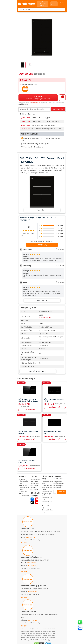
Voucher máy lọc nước (30, 84)
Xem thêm (42, 210)
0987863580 (34, 481)
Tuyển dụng (23, 485)
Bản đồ (24, 543)
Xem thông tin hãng (45, 317)
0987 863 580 (26, 125)
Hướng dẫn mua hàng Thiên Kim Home (47, 488)
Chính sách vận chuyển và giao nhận (47, 494)
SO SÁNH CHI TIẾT (29, 410)
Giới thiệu (22, 479)
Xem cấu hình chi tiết (38, 371)
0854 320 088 (26, 122)
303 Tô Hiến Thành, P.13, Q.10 (41, 118)
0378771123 (26, 129)
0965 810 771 (31, 563)
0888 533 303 (26, 118)
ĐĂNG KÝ (62, 492)
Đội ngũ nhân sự (24, 495)
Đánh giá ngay (42, 245)
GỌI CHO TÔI (58, 109)
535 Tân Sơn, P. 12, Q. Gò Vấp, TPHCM (43, 125)
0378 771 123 (33, 620)
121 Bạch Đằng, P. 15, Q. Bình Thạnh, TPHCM (45, 122)
